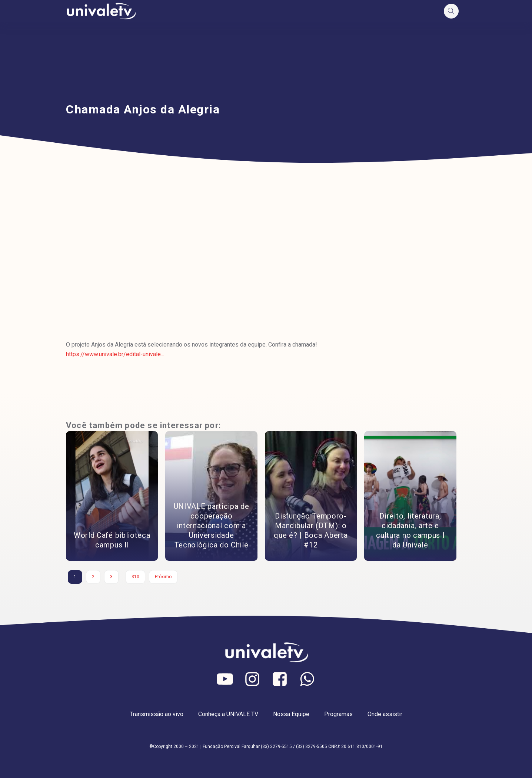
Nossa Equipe (291, 714)
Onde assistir (385, 714)
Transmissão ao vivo (157, 714)
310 (135, 577)
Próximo (163, 577)
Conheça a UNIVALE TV (228, 714)
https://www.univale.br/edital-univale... (115, 354)
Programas (338, 714)
